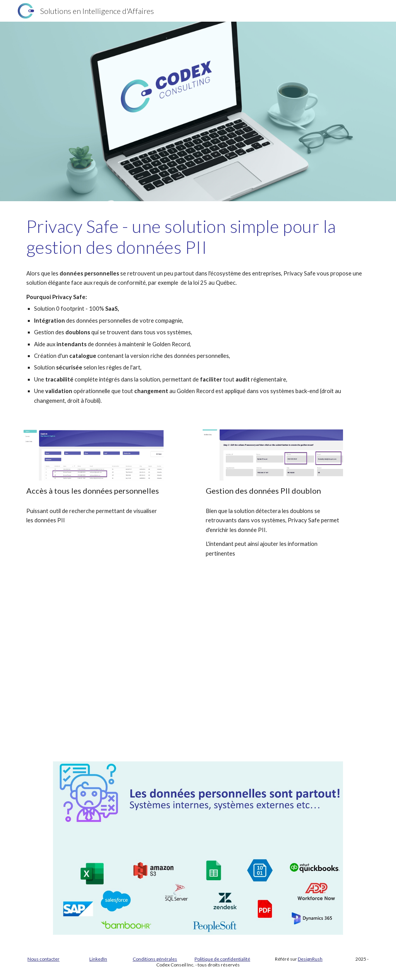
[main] (198, 237)
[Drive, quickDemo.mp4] (198, 680)
